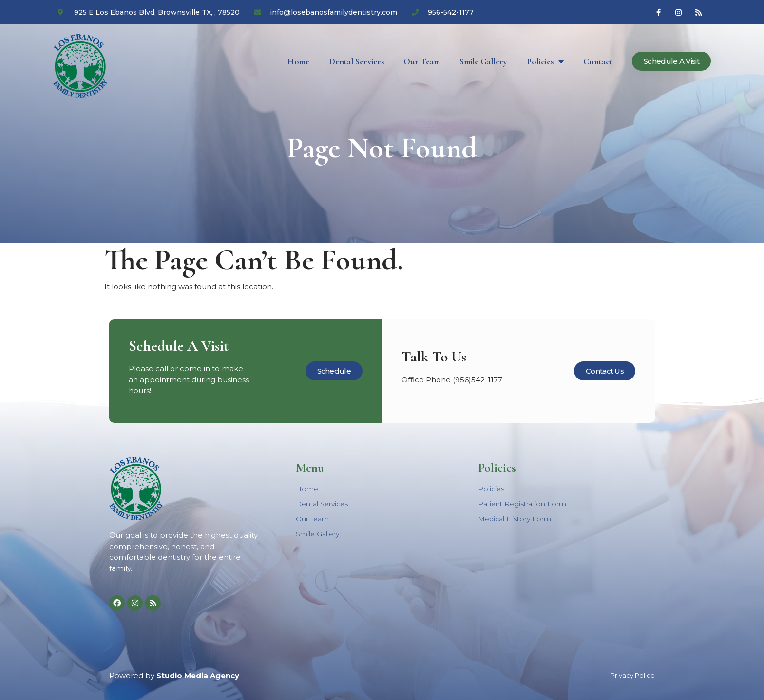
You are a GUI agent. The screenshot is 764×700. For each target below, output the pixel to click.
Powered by (174, 675)
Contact (598, 61)
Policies (545, 61)
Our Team (422, 61)
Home (298, 61)
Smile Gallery (483, 61)
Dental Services (356, 61)
